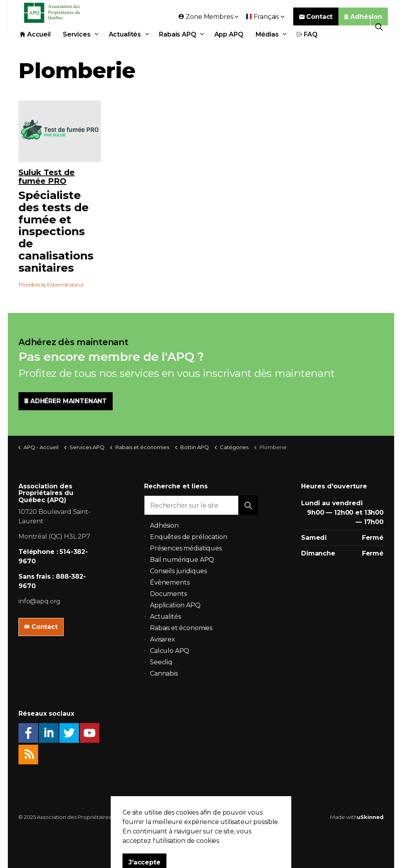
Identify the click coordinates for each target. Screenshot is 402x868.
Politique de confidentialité (196, 817)
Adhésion (363, 26)
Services (77, 44)
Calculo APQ (170, 651)
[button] (248, 505)
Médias (267, 44)
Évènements (170, 582)
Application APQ (175, 605)
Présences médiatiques (186, 548)
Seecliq (161, 662)
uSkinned (370, 817)
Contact (316, 26)
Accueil (35, 44)
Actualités (125, 44)
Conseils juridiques (178, 571)
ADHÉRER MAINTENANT (66, 401)
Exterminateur (65, 285)
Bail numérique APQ (182, 560)
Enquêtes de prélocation (189, 537)
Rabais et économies (181, 628)
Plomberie (32, 285)
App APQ (229, 44)
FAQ (307, 44)
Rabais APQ (178, 44)
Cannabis (164, 673)
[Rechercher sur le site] (201, 505)
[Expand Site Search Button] (379, 26)
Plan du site (248, 817)
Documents (168, 594)
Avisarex (163, 639)
